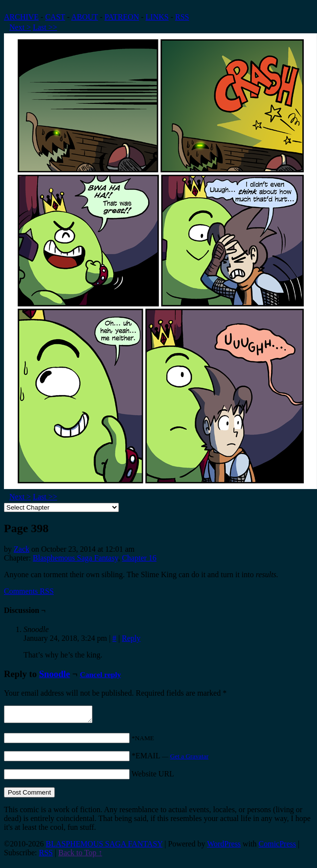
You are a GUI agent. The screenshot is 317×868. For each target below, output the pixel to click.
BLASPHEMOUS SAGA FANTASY (104, 847)
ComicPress (277, 847)
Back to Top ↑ (80, 856)
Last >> (45, 27)
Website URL (153, 777)
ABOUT (85, 17)
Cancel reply (100, 674)
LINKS (157, 17)
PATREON (122, 17)
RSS (182, 17)
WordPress (224, 847)
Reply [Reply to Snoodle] (131, 638)
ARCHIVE (21, 17)
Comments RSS (29, 591)
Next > (20, 27)
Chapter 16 (139, 558)
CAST (55, 17)
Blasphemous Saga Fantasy (75, 558)
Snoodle (55, 674)
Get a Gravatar (189, 759)
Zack (22, 549)
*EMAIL (170, 759)
